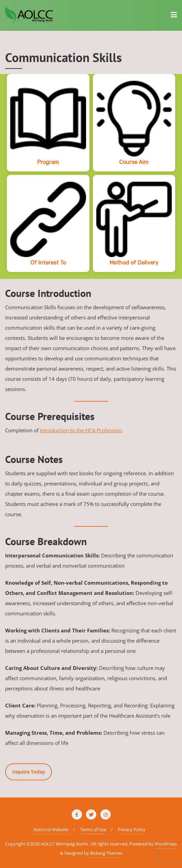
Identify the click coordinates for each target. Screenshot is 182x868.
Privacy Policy (132, 829)
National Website (51, 829)
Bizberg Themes (106, 853)
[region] (91, 176)
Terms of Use (93, 829)
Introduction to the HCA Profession (81, 430)
